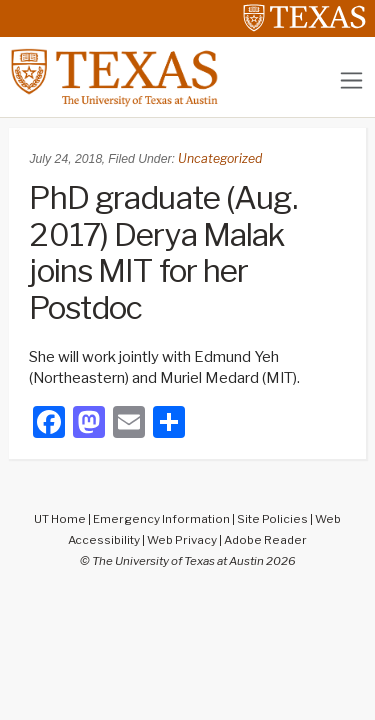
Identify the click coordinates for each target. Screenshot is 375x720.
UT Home (60, 519)
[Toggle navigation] (351, 80)
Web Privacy (182, 540)
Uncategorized (220, 158)
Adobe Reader (265, 540)
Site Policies (272, 519)
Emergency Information (161, 519)
